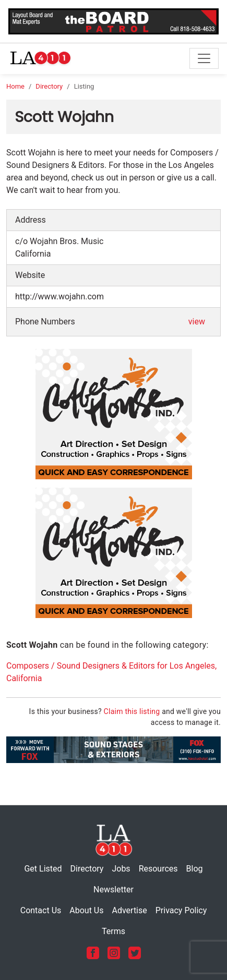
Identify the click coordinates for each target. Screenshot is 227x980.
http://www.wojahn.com (59, 297)
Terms (113, 931)
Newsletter (113, 890)
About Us (86, 910)
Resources (158, 869)
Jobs (121, 869)
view (197, 322)
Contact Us (41, 910)
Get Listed (43, 869)
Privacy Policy (181, 910)
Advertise (129, 910)
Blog (195, 869)
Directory (49, 86)
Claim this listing (132, 711)
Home (15, 86)
